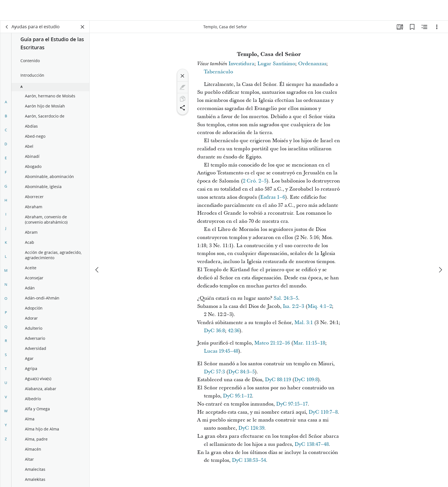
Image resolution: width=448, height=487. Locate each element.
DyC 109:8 (306, 380)
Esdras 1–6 (273, 197)
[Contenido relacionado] (424, 27)
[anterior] (97, 249)
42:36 (234, 331)
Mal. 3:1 (304, 323)
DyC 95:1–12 (237, 396)
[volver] (7, 27)
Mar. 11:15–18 (309, 343)
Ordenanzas (312, 64)
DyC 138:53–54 (249, 460)
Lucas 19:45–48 (221, 351)
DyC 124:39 (251, 428)
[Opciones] (437, 27)
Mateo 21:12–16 (272, 343)
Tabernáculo (218, 72)
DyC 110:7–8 (323, 412)
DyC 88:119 (278, 380)
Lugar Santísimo (276, 64)
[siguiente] (440, 249)
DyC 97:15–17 (292, 404)
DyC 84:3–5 (242, 372)
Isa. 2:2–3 (293, 306)
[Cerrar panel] (83, 27)
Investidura (241, 64)
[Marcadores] (412, 27)
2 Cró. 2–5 (255, 181)
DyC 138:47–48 (312, 444)
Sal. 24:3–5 (286, 298)
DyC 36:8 (214, 331)
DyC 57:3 (214, 372)
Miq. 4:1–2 (320, 306)
